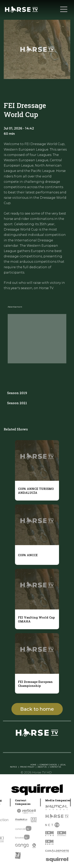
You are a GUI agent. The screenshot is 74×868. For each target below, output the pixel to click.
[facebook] (41, 744)
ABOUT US (42, 767)
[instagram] (25, 744)
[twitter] (33, 744)
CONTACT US (55, 767)
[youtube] (49, 744)
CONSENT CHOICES (48, 765)
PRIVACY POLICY (27, 767)
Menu (64, 7)
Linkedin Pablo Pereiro (18, 765)
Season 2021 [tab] (17, 403)
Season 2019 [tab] (17, 393)
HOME (33, 765)
